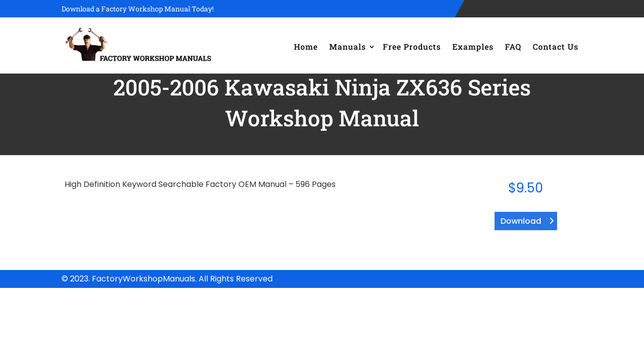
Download (521, 221)
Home (306, 46)
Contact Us (556, 46)
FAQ (513, 46)
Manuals (348, 46)
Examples (473, 46)
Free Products (412, 46)
